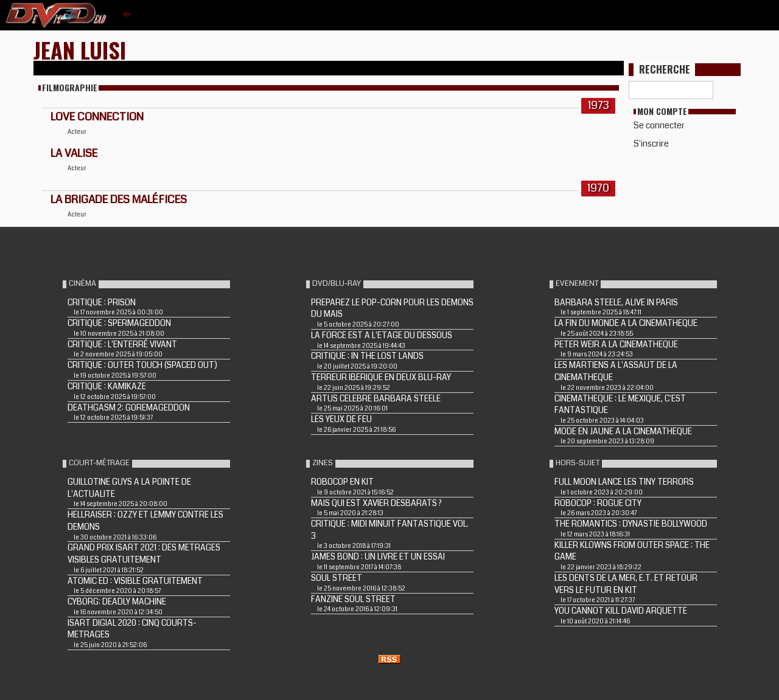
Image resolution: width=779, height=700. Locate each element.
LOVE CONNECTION (97, 117)
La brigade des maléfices (119, 199)
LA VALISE (74, 153)
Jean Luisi (80, 50)
